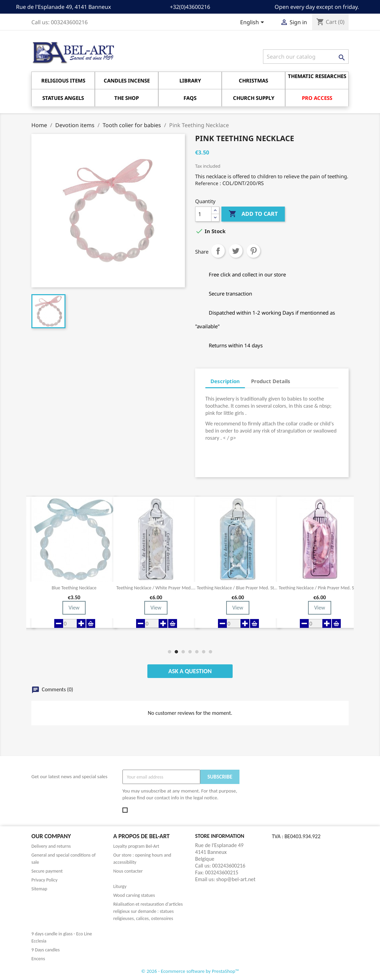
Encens (38, 959)
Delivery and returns (51, 846)
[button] (170, 652)
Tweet (236, 251)
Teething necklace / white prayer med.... (156, 588)
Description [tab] (225, 381)
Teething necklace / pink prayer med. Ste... (320, 588)
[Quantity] (203, 214)
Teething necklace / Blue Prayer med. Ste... (238, 588)
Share (218, 251)
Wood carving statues (134, 895)
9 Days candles (46, 950)
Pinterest (253, 251)
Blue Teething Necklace (74, 588)
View (74, 608)
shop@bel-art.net (236, 879)
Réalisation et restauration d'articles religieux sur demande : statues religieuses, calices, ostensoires (148, 911)
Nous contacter (128, 871)
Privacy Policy (45, 880)
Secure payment (47, 871)
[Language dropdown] (253, 23)
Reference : (208, 183)
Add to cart (253, 214)
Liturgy (120, 886)
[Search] (306, 57)
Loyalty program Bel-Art (136, 846)
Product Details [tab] (271, 381)
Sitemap (39, 889)
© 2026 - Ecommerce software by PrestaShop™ (190, 971)
